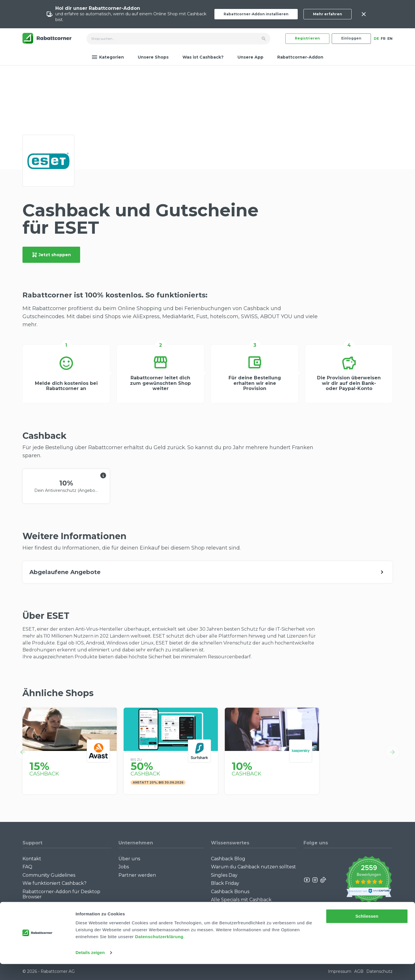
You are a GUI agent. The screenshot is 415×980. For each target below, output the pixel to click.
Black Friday (225, 883)
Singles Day (224, 875)
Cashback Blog (228, 859)
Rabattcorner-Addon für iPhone (60, 905)
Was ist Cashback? (203, 57)
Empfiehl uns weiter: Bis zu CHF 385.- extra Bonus (248, 910)
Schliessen (367, 932)
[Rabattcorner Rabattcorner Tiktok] (323, 880)
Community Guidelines (49, 875)
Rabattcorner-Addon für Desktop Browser (61, 894)
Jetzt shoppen (51, 255)
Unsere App (250, 57)
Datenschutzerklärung (159, 953)
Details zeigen (90, 969)
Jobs (124, 867)
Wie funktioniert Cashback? (54, 883)
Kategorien (108, 57)
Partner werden (137, 875)
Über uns (129, 859)
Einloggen (351, 38)
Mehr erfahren (328, 14)
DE (376, 39)
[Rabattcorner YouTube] (307, 880)
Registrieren (307, 38)
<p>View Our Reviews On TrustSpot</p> (369, 880)
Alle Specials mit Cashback (241, 900)
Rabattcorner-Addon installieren (256, 14)
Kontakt (32, 859)
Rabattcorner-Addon (300, 57)
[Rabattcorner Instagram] (315, 880)
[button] (22, 752)
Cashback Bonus (230, 892)
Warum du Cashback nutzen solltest (253, 867)
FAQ (27, 867)
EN (390, 39)
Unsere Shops (153, 57)
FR (383, 39)
